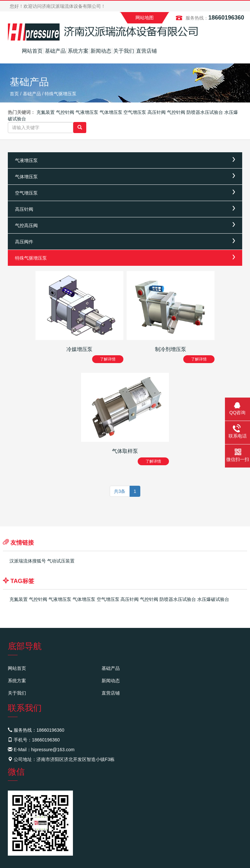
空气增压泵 (135, 112)
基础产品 (55, 51)
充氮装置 (46, 112)
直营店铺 (146, 51)
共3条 (120, 491)
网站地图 (145, 18)
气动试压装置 (61, 561)
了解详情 (108, 359)
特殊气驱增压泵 (61, 94)
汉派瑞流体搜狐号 (28, 561)
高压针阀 (157, 112)
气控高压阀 (26, 225)
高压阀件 (24, 242)
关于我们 (124, 51)
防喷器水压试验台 (205, 112)
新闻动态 (101, 51)
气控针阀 (65, 112)
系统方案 (78, 51)
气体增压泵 (111, 112)
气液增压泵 (87, 112)
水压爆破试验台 (213, 599)
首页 (14, 94)
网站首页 (32, 51)
